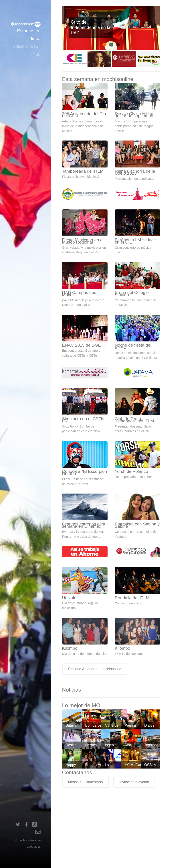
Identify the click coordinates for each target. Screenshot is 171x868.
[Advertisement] (116, 826)
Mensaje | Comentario (85, 782)
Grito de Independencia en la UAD (91, 27)
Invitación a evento (134, 782)
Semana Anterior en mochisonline (95, 669)
